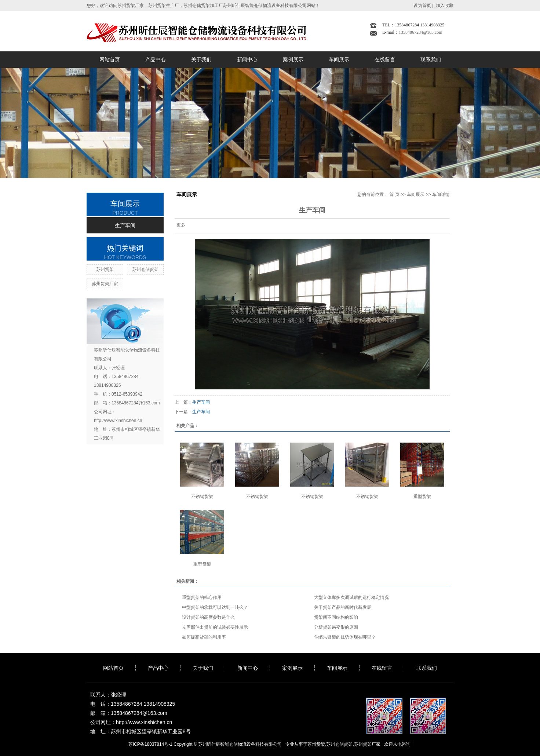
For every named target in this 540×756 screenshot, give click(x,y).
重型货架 (422, 497)
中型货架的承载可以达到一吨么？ (215, 607)
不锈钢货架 (202, 497)
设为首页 (422, 6)
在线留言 (385, 59)
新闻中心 (247, 59)
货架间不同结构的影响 (336, 617)
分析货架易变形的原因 (336, 627)
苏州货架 (105, 269)
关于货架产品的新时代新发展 (343, 607)
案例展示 (293, 59)
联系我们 (431, 59)
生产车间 (125, 225)
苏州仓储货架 (145, 269)
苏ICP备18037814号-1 (150, 744)
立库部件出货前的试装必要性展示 (215, 627)
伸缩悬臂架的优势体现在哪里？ (345, 637)
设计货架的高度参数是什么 (208, 617)
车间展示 (339, 59)
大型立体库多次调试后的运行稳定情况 (351, 597)
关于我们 (201, 59)
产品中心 (156, 59)
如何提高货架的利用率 (204, 637)
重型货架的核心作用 (202, 597)
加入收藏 (445, 6)
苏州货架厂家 (105, 284)
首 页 (394, 195)
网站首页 (110, 59)
